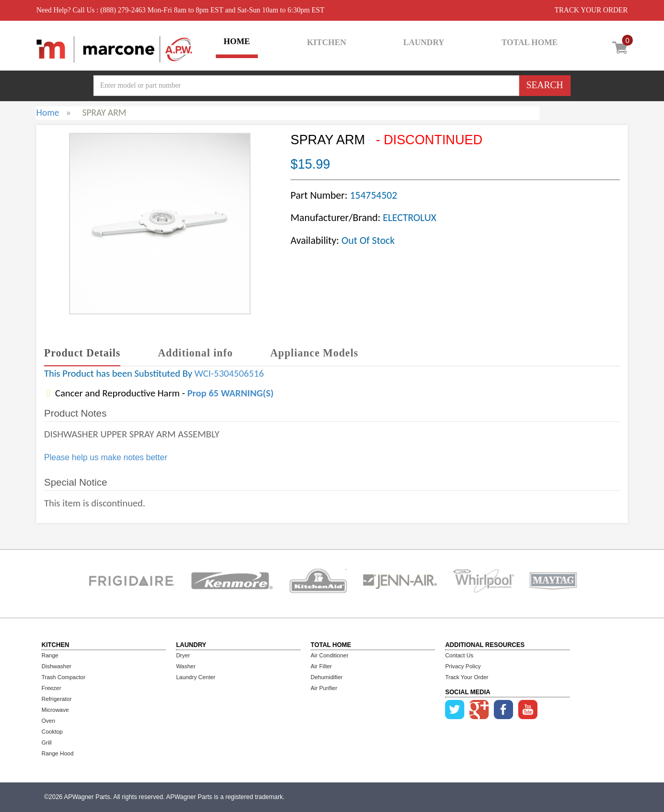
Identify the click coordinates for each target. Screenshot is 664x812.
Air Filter (321, 666)
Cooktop (52, 732)
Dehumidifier (327, 677)
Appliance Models (314, 353)
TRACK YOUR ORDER (591, 10)
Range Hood (58, 753)
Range (50, 655)
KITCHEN (327, 42)
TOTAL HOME (530, 42)
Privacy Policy (463, 666)
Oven (48, 721)
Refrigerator (57, 699)
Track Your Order (467, 677)
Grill (47, 742)
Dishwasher (56, 666)
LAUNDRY (424, 42)
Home (48, 113)
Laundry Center (196, 677)
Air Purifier (324, 688)
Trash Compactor (64, 677)
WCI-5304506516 (229, 373)
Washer (186, 666)
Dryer (183, 655)
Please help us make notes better (106, 457)
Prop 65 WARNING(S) (230, 393)
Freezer (51, 688)
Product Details (82, 353)
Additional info (195, 353)
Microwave (55, 710)
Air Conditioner (330, 655)
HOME (237, 41)
